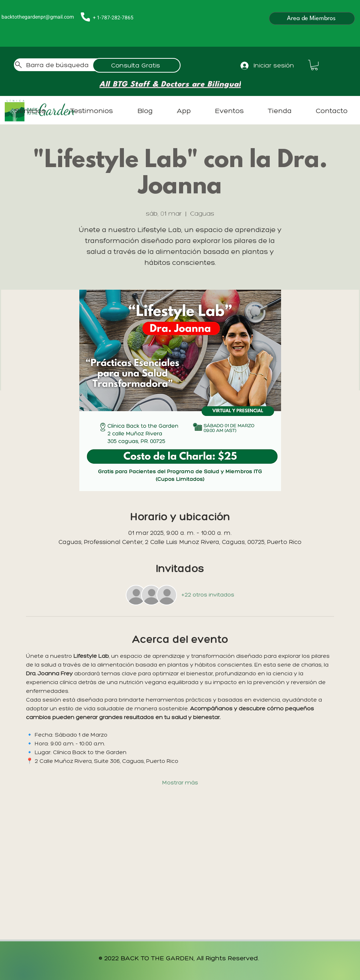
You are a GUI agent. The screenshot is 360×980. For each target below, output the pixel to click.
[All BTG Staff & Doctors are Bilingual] (170, 85)
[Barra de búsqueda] (84, 65)
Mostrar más (180, 782)
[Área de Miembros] (312, 18)
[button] (314, 65)
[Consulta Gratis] (137, 65)
